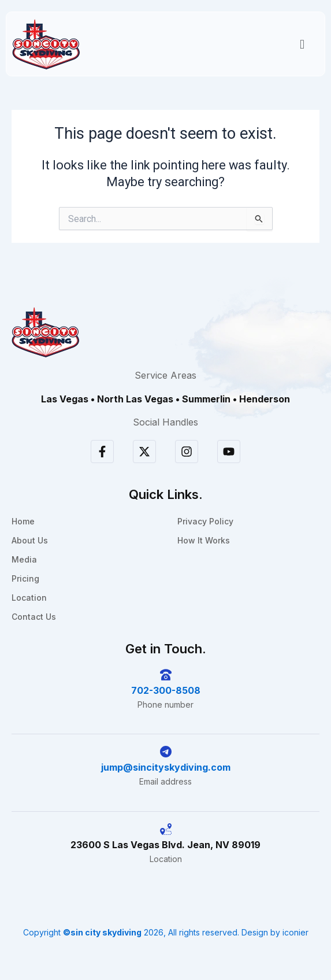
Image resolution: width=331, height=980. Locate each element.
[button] (302, 44)
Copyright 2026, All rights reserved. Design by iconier (166, 932)
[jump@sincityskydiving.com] (166, 752)
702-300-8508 (166, 690)
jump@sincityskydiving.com (166, 767)
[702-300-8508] (166, 675)
